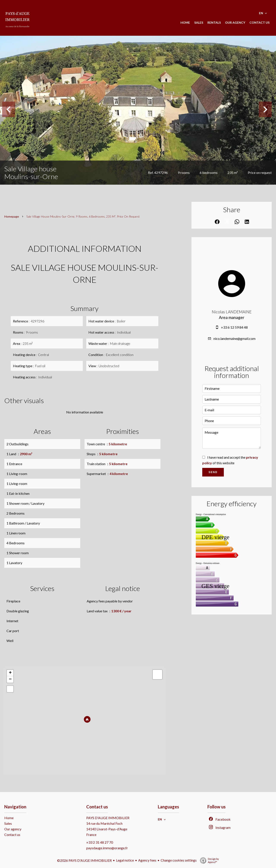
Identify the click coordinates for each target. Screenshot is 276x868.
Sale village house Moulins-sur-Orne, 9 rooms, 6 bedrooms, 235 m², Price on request (83, 216)
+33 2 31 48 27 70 (100, 842)
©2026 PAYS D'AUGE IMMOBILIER (84, 860)
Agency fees (147, 860)
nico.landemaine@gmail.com (234, 338)
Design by (208, 860)
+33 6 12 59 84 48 (234, 327)
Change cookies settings (179, 860)
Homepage (12, 216)
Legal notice (125, 860)
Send (213, 472)
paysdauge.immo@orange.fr (107, 848)
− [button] (10, 679)
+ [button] (10, 673)
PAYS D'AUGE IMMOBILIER (108, 818)
